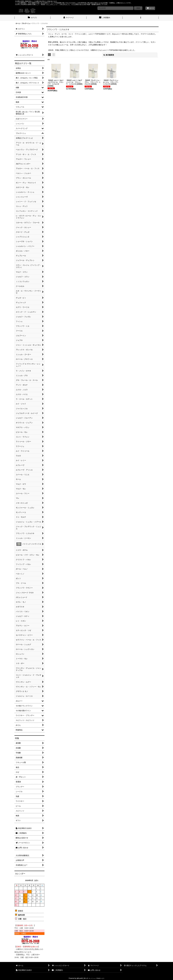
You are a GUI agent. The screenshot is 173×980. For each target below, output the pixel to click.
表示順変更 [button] (109, 55)
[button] (141, 18)
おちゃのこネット (83, 978)
